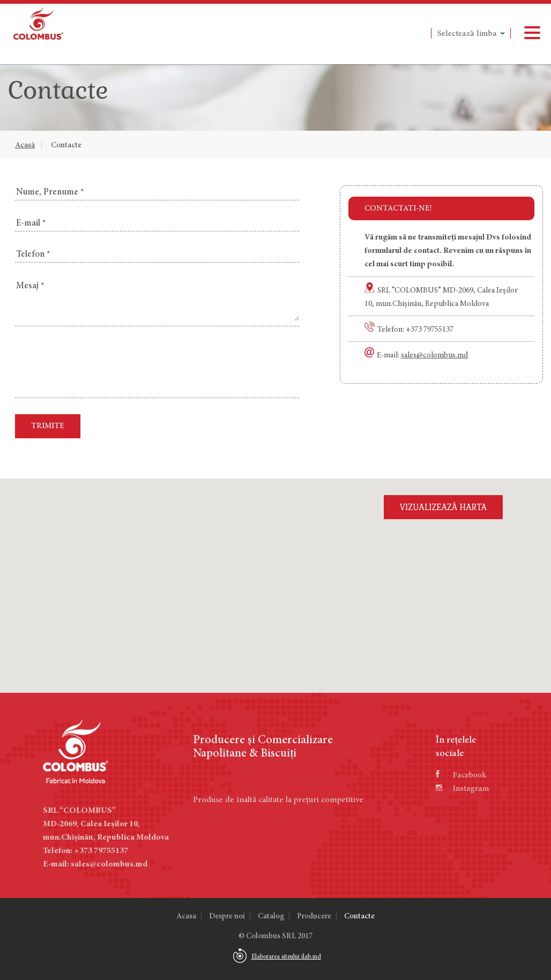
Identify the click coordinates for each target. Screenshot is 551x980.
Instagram (463, 789)
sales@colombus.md (434, 356)
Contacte (66, 145)
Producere (314, 917)
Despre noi (227, 917)
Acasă (25, 145)
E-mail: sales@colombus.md (95, 864)
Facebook (461, 775)
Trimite (48, 426)
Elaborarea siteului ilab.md (286, 957)
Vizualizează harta (443, 507)
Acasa (186, 917)
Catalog (271, 917)
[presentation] (96, 363)
